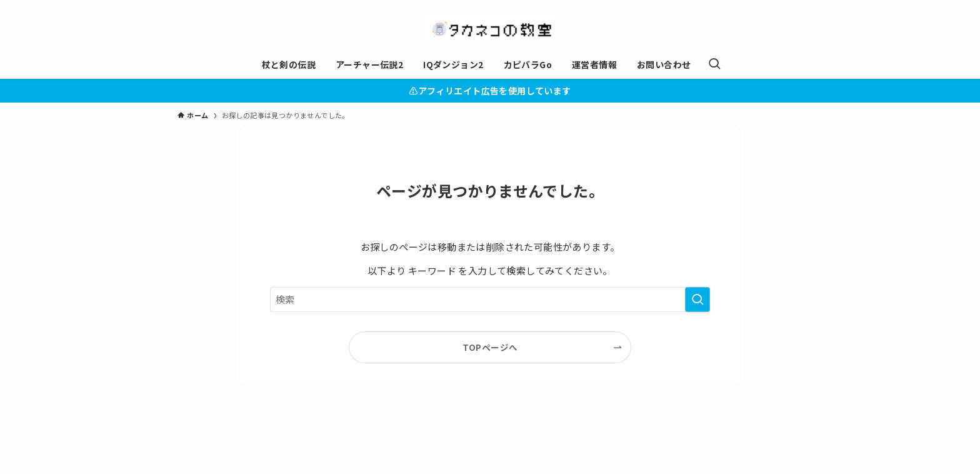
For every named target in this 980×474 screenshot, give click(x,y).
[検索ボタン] (714, 64)
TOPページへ (490, 347)
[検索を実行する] (697, 300)
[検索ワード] (490, 300)
